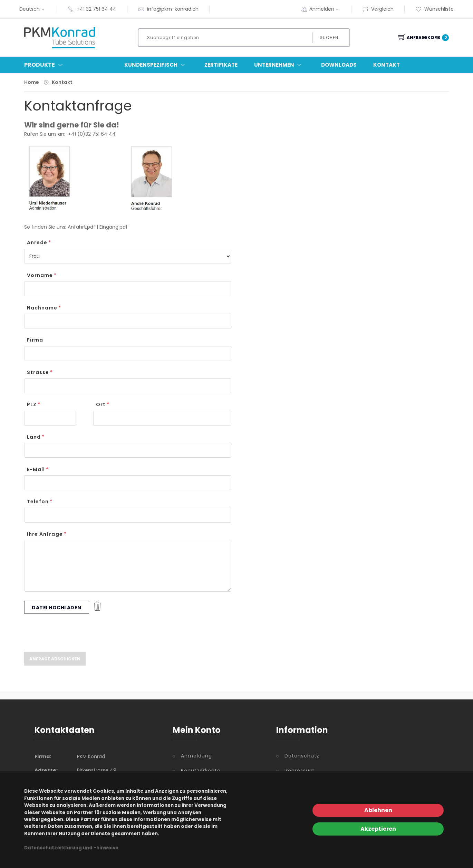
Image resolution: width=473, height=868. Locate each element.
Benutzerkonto (201, 771)
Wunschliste (435, 9)
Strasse (38, 372)
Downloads (339, 65)
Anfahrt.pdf (81, 227)
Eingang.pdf (114, 227)
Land (34, 437)
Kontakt (387, 65)
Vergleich (378, 9)
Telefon (38, 502)
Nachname (42, 308)
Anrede (37, 242)
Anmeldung (196, 756)
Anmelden (325, 9)
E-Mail (36, 469)
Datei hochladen (57, 608)
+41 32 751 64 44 (96, 9)
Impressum (300, 771)
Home (32, 82)
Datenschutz (302, 756)
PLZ (32, 404)
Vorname (40, 275)
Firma (35, 340)
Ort (101, 404)
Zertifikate (221, 65)
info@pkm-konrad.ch (173, 9)
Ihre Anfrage (45, 534)
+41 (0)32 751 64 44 (92, 134)
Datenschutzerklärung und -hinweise (71, 848)
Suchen (329, 37)
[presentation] (77, 633)
